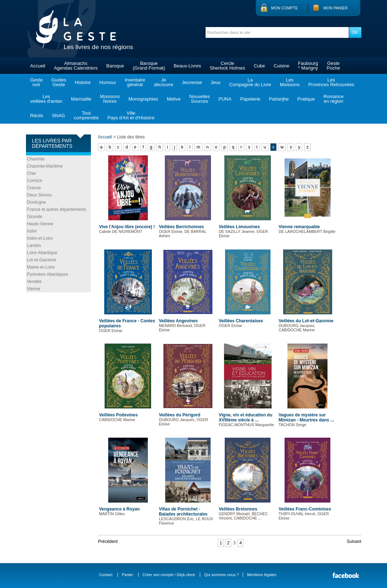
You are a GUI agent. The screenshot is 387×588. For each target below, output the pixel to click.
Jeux (216, 82)
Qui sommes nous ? (221, 575)
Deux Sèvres (39, 195)
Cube (260, 66)
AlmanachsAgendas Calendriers (76, 66)
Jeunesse (192, 82)
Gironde (35, 217)
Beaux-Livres (188, 66)
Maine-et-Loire (41, 267)
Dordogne (37, 202)
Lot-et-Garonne (42, 260)
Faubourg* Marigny (308, 66)
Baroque (115, 66)
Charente (36, 159)
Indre (32, 231)
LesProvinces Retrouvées (331, 82)
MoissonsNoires (110, 99)
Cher (32, 173)
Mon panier (336, 8)
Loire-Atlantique (42, 253)
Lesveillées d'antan (46, 99)
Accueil (38, 66)
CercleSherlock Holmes (227, 66)
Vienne (34, 289)
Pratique (306, 99)
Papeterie (250, 99)
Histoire (83, 82)
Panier (127, 575)
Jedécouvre (164, 82)
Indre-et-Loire (40, 238)
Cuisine (282, 66)
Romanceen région (334, 99)
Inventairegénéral (135, 82)
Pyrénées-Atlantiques (48, 274)
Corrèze (35, 181)
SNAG (59, 116)
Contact (106, 575)
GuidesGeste (59, 82)
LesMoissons (290, 82)
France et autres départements (57, 209)
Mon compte (285, 8)
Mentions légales (262, 575)
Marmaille (81, 99)
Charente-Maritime (45, 166)
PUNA (225, 99)
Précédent (108, 541)
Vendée (34, 282)
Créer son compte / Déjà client (169, 575)
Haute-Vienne (40, 224)
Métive (173, 99)
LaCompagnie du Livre (250, 82)
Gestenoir (37, 82)
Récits (37, 116)
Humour (107, 82)
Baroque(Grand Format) (149, 66)
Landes (34, 246)
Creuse (34, 188)
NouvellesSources (200, 99)
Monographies (143, 99)
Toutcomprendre (86, 115)
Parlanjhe (279, 99)
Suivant (354, 541)
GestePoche (333, 66)
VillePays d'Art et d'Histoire (131, 115)
